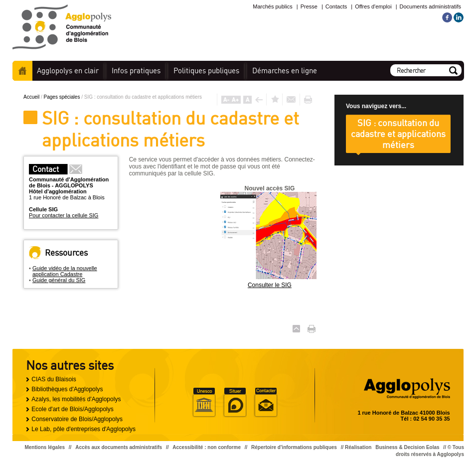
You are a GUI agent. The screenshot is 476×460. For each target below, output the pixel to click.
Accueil (22, 71)
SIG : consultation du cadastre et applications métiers (398, 134)
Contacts (336, 6)
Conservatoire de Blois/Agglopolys (77, 419)
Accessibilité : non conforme (207, 447)
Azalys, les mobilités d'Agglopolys (76, 399)
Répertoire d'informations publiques (294, 447)
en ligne (285, 71)
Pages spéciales (63, 97)
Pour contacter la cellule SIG (64, 215)
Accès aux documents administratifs (119, 447)
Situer (235, 403)
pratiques (136, 71)
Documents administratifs (431, 6)
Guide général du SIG (59, 280)
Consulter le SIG (270, 285)
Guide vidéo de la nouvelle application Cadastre (65, 271)
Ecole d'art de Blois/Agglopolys (72, 409)
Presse (309, 6)
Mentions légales (45, 447)
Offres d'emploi (373, 6)
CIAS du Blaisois (54, 379)
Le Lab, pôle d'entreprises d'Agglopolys (83, 429)
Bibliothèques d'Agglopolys (67, 389)
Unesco (204, 403)
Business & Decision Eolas (407, 447)
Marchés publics (272, 6)
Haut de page (296, 329)
